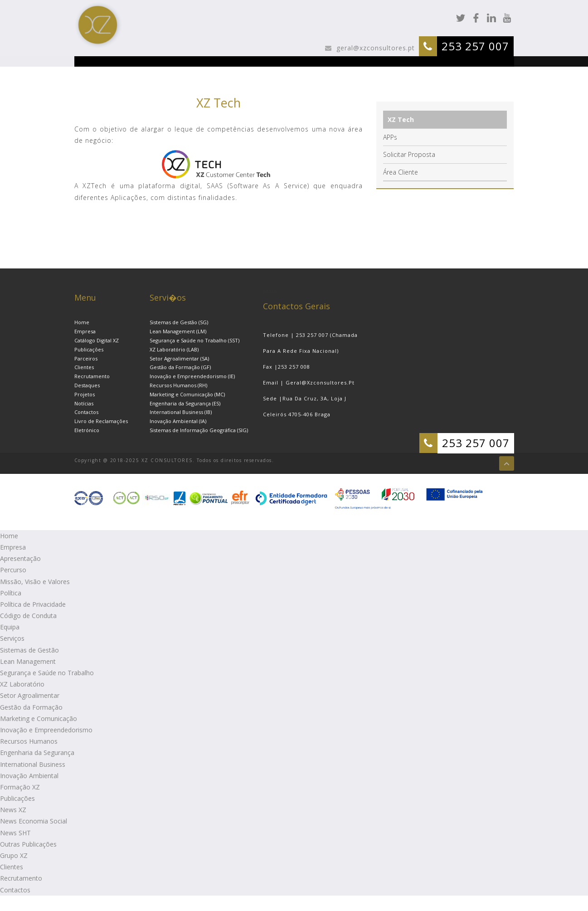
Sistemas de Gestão (29, 650)
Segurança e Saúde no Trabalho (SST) (194, 340)
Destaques (87, 385)
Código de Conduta (28, 616)
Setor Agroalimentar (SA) (179, 358)
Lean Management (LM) (178, 331)
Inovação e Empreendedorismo (46, 730)
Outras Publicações (28, 844)
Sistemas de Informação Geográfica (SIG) (199, 430)
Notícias (84, 403)
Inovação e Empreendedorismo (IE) (192, 376)
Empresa (85, 331)
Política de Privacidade (33, 604)
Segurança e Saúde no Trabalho (47, 673)
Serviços (12, 638)
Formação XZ (20, 787)
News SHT (15, 833)
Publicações (89, 349)
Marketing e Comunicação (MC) (187, 394)
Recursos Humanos (29, 741)
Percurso (13, 570)
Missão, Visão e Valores (35, 582)
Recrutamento (92, 376)
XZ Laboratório (22, 684)
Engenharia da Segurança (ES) (185, 403)
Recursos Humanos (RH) (178, 385)
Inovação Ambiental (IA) (178, 421)
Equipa (10, 627)
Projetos (85, 394)
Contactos (86, 412)
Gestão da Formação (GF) (180, 367)
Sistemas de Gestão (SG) (179, 322)
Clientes (84, 367)
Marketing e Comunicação (39, 719)
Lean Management (28, 661)
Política (11, 593)
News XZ (13, 810)
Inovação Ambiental (29, 776)
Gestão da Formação (31, 707)
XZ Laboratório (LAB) (174, 349)
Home (82, 322)
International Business (33, 764)
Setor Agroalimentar (30, 695)
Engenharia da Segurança (37, 753)
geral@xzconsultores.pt (374, 48)
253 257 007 (475, 46)
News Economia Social (34, 821)
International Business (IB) (181, 412)
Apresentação (20, 558)
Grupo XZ (14, 855)
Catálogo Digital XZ (97, 340)
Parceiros (86, 358)
